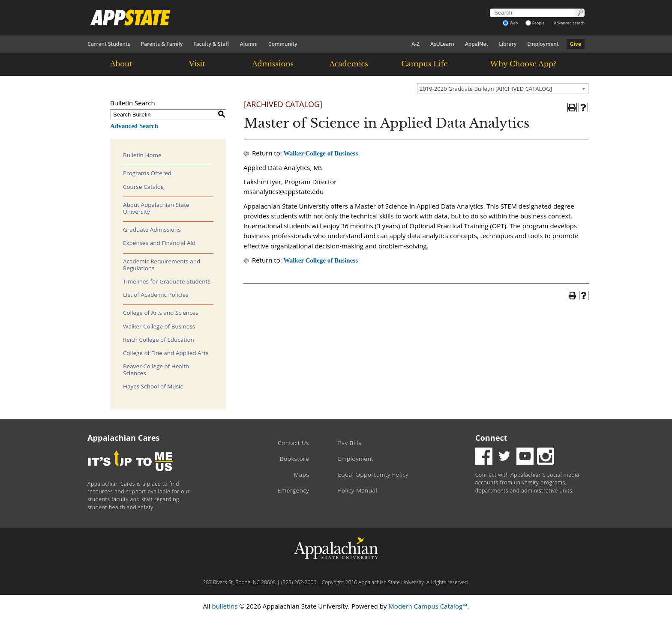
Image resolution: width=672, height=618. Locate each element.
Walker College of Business (159, 326)
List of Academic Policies (156, 295)
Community (283, 44)
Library (508, 44)
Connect (491, 438)
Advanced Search (134, 126)
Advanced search (569, 23)
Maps (302, 475)
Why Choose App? (523, 64)
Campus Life (424, 64)
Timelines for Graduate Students (167, 281)
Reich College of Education (159, 340)
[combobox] (503, 88)
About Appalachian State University (156, 208)
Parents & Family (162, 44)
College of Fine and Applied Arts (166, 353)
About (121, 64)
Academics (349, 64)
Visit (197, 64)
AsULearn (442, 44)
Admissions (273, 64)
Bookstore (294, 459)
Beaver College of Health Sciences (156, 370)
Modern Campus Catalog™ (428, 606)
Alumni (249, 44)
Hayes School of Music (153, 386)
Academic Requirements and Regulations (162, 265)
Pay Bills (349, 443)
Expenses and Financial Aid (159, 243)
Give (576, 44)
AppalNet (477, 44)
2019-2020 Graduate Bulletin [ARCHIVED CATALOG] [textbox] (486, 89)
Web (510, 23)
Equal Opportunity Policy (373, 475)
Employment (543, 44)
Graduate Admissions (152, 230)
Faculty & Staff (211, 44)
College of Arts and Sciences (161, 313)
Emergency (293, 490)
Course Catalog (143, 187)
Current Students (109, 44)
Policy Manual (357, 490)
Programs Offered (147, 173)
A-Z (415, 44)
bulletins (225, 606)
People (535, 23)
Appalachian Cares (124, 438)
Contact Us (293, 443)
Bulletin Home (142, 155)
